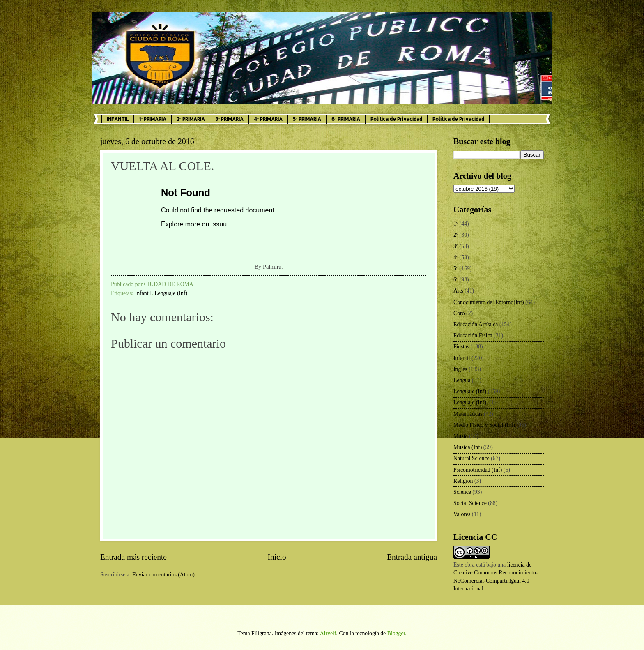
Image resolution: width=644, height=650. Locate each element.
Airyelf (328, 633)
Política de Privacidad (396, 119)
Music (461, 436)
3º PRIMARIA (229, 119)
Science (462, 492)
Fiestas (461, 347)
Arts (458, 291)
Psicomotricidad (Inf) (478, 470)
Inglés (460, 369)
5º (456, 269)
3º (456, 246)
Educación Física (473, 335)
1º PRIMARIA (153, 119)
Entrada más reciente (133, 557)
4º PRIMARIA (268, 119)
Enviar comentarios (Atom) (163, 575)
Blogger (396, 633)
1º (456, 224)
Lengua (462, 380)
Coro (459, 313)
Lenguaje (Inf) (171, 293)
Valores (462, 514)
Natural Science (471, 458)
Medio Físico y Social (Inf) (484, 425)
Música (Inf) (468, 447)
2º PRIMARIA (191, 119)
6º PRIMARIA (346, 119)
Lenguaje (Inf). (471, 402)
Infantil (144, 293)
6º (456, 280)
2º (456, 235)
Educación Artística (476, 324)
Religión (463, 481)
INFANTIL (118, 119)
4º (456, 257)
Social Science (470, 503)
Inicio (277, 557)
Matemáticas (468, 414)
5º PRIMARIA (307, 119)
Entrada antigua (412, 557)
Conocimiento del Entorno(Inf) (489, 302)
